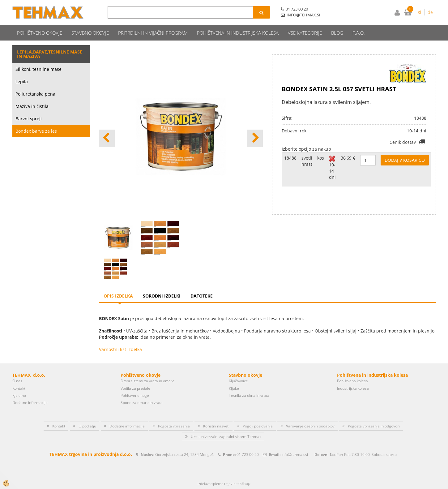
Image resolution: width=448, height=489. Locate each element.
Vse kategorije (305, 33)
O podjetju (87, 426)
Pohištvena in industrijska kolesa (238, 33)
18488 (290, 158)
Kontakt (19, 388)
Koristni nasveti (216, 426)
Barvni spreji (29, 119)
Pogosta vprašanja (174, 426)
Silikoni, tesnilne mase (38, 69)
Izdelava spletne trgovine (218, 484)
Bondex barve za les (36, 131)
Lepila (22, 81)
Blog (337, 33)
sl (420, 12)
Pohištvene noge (135, 395)
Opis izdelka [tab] (118, 296)
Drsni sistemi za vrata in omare (147, 381)
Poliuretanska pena (35, 94)
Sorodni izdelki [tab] (162, 296)
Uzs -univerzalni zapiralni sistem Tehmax (226, 437)
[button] (255, 138)
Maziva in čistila (32, 106)
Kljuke (234, 388)
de (430, 12)
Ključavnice (238, 381)
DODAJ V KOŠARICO (405, 160)
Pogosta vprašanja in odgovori (374, 426)
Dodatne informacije (30, 403)
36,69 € (348, 158)
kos (321, 158)
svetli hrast (307, 161)
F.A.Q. (359, 33)
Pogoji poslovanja (258, 426)
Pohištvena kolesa (352, 381)
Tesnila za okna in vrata (249, 395)
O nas (17, 381)
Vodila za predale (135, 388)
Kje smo (19, 395)
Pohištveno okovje (40, 33)
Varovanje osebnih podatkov (310, 426)
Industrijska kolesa (353, 388)
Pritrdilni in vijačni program (153, 33)
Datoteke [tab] (202, 296)
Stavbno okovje (90, 33)
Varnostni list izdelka (120, 349)
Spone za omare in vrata (142, 403)
